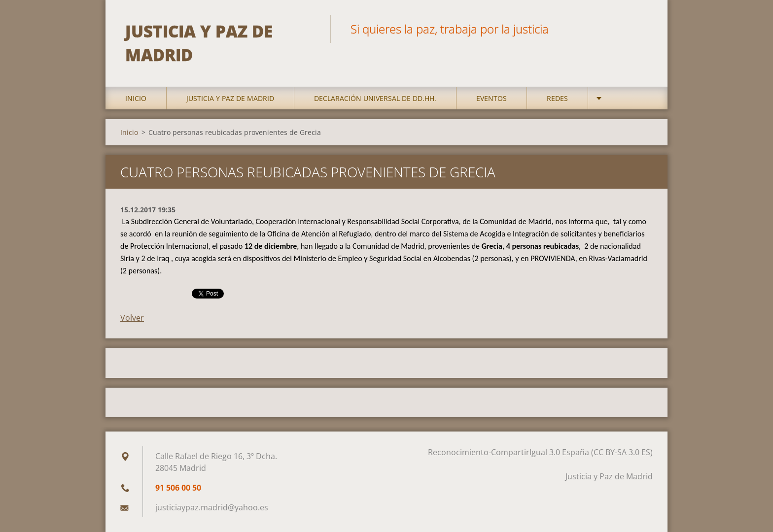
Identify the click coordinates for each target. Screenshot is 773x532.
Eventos (492, 98)
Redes (557, 98)
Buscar (642, 29)
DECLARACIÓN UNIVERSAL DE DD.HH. (375, 98)
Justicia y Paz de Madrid (230, 98)
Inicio (136, 98)
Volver (132, 318)
